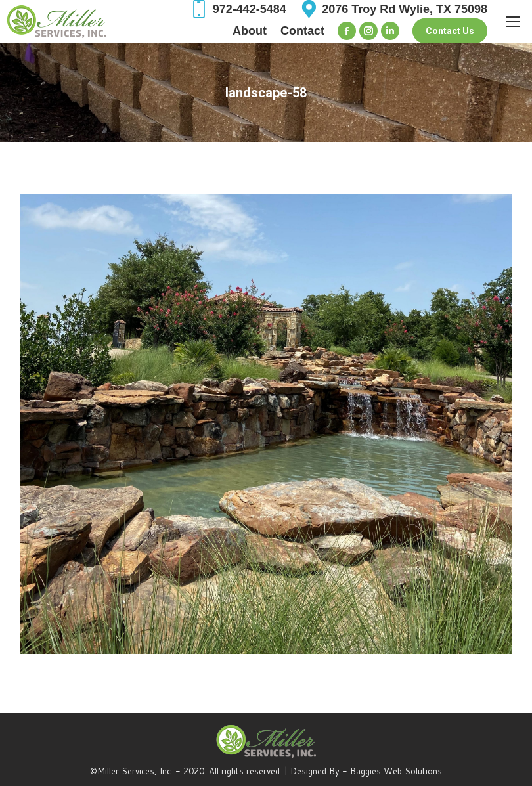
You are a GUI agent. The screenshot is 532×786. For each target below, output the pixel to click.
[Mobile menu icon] (513, 22)
